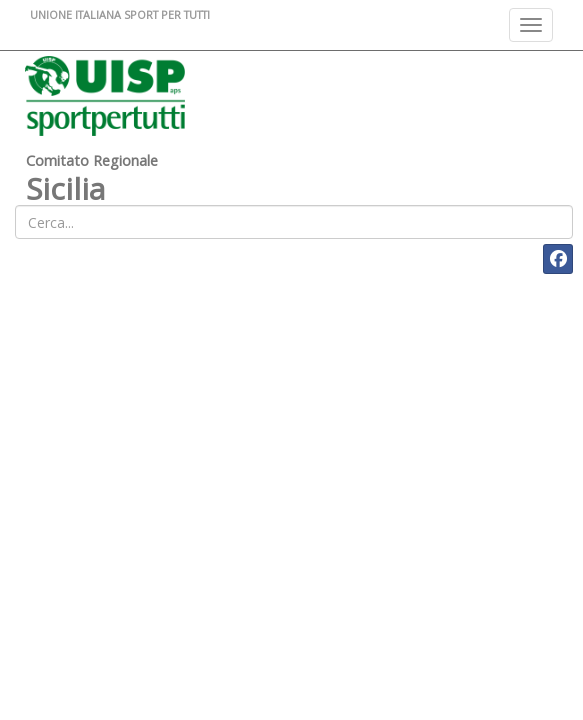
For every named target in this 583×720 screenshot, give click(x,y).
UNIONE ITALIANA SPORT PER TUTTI (120, 14)
